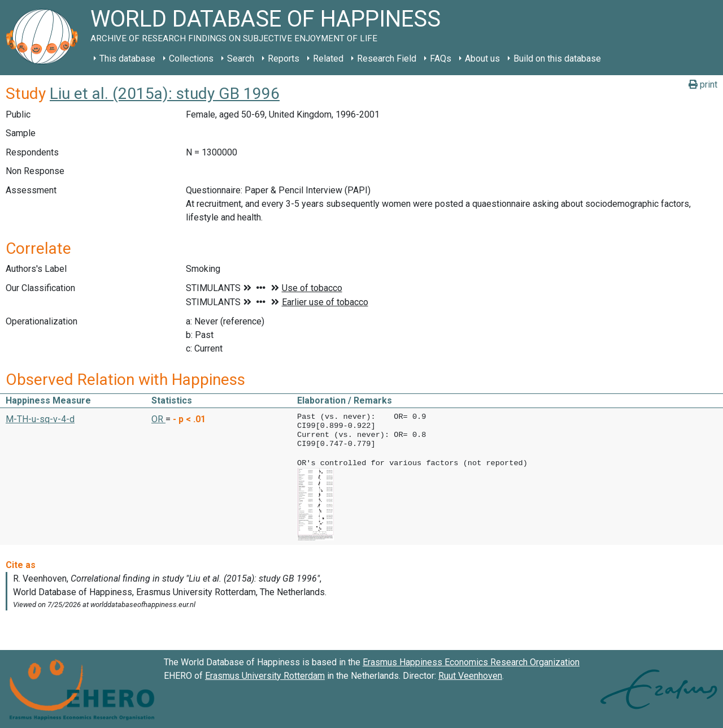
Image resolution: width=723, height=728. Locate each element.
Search (241, 58)
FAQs (441, 58)
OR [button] (158, 419)
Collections (191, 58)
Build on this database (557, 58)
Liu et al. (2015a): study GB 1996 (165, 94)
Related (328, 58)
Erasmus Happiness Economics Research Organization (471, 661)
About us (482, 58)
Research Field (387, 58)
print (703, 84)
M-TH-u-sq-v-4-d (40, 419)
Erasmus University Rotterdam (265, 675)
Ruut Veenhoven (470, 675)
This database (127, 58)
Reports (284, 58)
